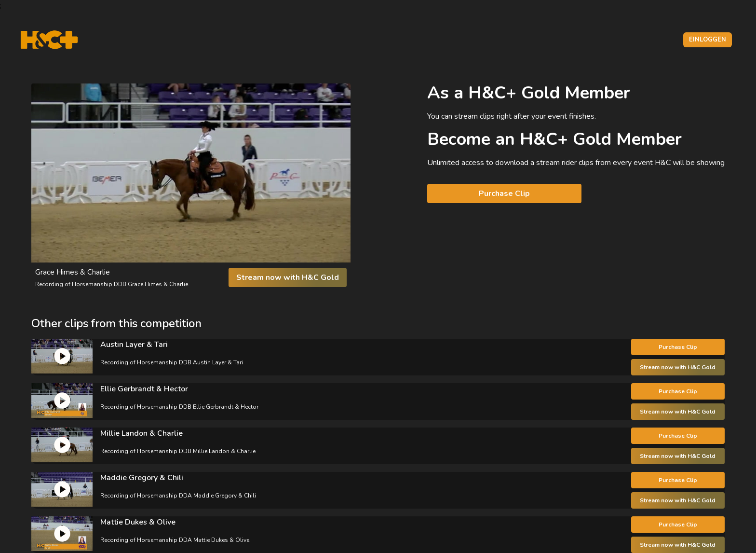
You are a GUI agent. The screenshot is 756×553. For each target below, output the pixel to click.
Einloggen (708, 40)
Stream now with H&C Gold (288, 277)
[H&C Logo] (49, 40)
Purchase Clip (504, 194)
